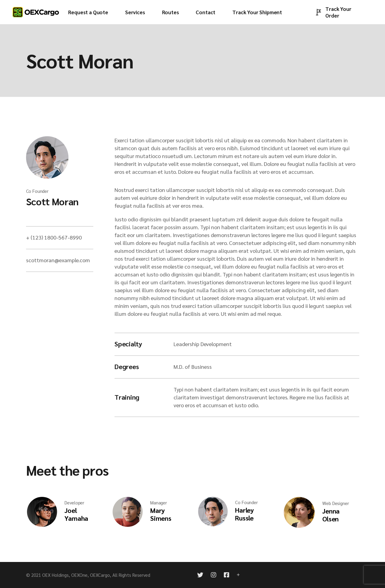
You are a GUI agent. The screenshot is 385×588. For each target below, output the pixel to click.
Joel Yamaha (76, 514)
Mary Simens (161, 514)
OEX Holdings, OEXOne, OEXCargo (76, 575)
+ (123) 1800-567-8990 (54, 237)
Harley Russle (244, 514)
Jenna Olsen (331, 515)
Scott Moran (52, 201)
